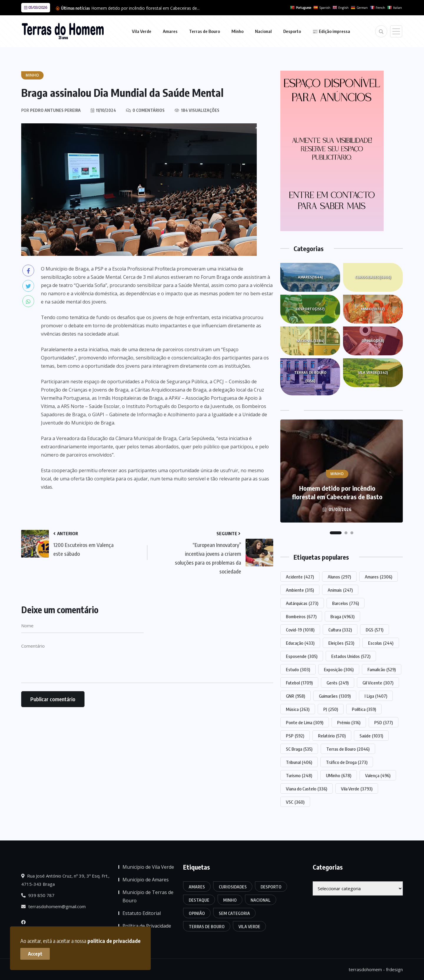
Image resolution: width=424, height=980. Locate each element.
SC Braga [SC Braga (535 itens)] (299, 749)
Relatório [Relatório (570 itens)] (332, 736)
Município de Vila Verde (148, 867)
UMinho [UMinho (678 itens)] (339, 775)
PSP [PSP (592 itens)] (295, 736)
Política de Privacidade (147, 926)
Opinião (373, 341)
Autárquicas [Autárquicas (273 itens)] (302, 603)
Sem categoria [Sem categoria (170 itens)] (234, 913)
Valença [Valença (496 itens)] (378, 775)
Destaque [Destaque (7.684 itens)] (199, 900)
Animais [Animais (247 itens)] (340, 590)
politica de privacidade (114, 940)
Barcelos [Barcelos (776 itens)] (346, 603)
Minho (237, 31)
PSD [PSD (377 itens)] (384, 722)
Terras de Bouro (204, 31)
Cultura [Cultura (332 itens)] (340, 630)
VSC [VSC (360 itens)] (295, 802)
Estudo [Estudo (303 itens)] (298, 669)
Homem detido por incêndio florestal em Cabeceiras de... (145, 8)
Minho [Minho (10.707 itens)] (230, 900)
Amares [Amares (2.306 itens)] (379, 577)
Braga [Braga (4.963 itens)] (342, 616)
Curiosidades (373, 277)
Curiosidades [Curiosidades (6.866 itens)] (233, 887)
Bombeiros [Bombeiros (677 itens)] (301, 616)
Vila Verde (142, 31)
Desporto (292, 31)
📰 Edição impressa (331, 31)
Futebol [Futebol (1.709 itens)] (299, 683)
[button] (336, 533)
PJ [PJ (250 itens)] (331, 709)
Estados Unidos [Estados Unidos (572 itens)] (351, 656)
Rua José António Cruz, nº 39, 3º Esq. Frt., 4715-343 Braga (65, 880)
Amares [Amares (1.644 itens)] (197, 887)
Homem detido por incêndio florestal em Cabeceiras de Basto (337, 492)
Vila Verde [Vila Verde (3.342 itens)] (249, 927)
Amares (170, 31)
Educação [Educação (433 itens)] (300, 643)
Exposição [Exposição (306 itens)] (339, 669)
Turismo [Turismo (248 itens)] (299, 775)
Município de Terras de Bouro (148, 896)
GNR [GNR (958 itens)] (295, 696)
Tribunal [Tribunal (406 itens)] (299, 762)
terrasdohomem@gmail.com (53, 906)
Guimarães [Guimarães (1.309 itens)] (335, 696)
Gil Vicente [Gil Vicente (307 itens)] (378, 683)
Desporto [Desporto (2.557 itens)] (271, 887)
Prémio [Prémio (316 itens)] (349, 722)
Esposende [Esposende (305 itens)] (302, 656)
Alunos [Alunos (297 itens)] (339, 577)
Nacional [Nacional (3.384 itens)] (261, 900)
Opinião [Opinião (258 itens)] (197, 913)
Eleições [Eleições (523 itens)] (341, 643)
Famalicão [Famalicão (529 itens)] (382, 669)
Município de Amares (146, 880)
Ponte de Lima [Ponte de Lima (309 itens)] (305, 722)
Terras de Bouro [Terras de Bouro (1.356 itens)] (207, 927)
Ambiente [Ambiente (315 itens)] (300, 590)
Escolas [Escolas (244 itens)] (381, 643)
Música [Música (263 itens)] (298, 709)
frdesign (394, 969)
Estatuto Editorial (142, 913)
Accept (35, 954)
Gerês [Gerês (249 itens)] (338, 683)
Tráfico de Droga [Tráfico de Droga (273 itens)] (347, 762)
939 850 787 (38, 895)
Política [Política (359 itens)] (364, 709)
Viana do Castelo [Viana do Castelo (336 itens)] (307, 789)
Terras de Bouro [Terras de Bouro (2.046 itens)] (348, 749)
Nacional (263, 31)
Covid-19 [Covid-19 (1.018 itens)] (300, 630)
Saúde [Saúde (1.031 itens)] (371, 736)
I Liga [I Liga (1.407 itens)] (376, 696)
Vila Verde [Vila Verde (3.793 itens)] (357, 789)
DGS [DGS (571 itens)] (375, 630)
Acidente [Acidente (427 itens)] (300, 577)
